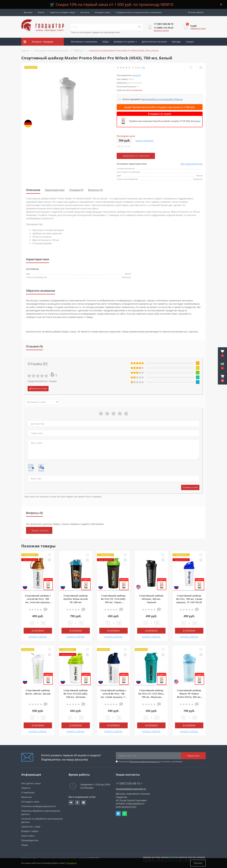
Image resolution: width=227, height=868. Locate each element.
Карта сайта (28, 836)
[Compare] (201, 67)
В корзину (38, 631)
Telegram (118, 814)
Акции (75, 49)
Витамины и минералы (84, 42)
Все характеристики (192, 164)
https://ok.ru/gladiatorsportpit (77, 802)
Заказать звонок (161, 30)
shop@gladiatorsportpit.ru (131, 789)
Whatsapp (125, 814)
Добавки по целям (125, 42)
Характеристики (55, 190)
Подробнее (72, 863)
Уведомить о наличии (136, 156)
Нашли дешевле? (144, 141)
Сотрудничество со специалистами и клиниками (138, 12)
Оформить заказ (198, 28)
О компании (28, 792)
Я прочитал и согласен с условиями (150, 762)
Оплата (41, 12)
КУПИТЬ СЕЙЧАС (38, 637)
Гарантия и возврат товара (63, 12)
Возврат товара (30, 831)
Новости (26, 788)
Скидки (190, 42)
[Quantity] (38, 623)
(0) (143, 67)
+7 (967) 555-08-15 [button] (129, 783)
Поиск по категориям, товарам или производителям (95, 32)
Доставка (28, 12)
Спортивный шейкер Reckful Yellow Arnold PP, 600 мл (76, 599)
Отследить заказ (102, 12)
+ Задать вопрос (39, 530)
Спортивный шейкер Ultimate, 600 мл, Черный (151, 599)
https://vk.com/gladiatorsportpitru (71, 802)
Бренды (176, 42)
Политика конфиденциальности (145, 762)
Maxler (137, 75)
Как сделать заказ (31, 783)
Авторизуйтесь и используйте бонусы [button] (162, 99)
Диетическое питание (154, 42)
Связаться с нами (31, 827)
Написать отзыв (38, 389)
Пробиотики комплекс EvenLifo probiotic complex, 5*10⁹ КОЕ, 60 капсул (165, 121)
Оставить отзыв (190, 487)
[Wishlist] (191, 67)
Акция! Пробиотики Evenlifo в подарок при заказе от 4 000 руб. (160, 107)
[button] (222, 378)
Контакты (85, 12)
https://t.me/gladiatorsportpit (84, 802)
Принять (198, 863)
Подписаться (193, 756)
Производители (30, 840)
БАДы (106, 42)
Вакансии (26, 797)
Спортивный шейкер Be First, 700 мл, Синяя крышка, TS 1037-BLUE (189, 599)
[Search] (139, 27)
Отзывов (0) (76, 190)
